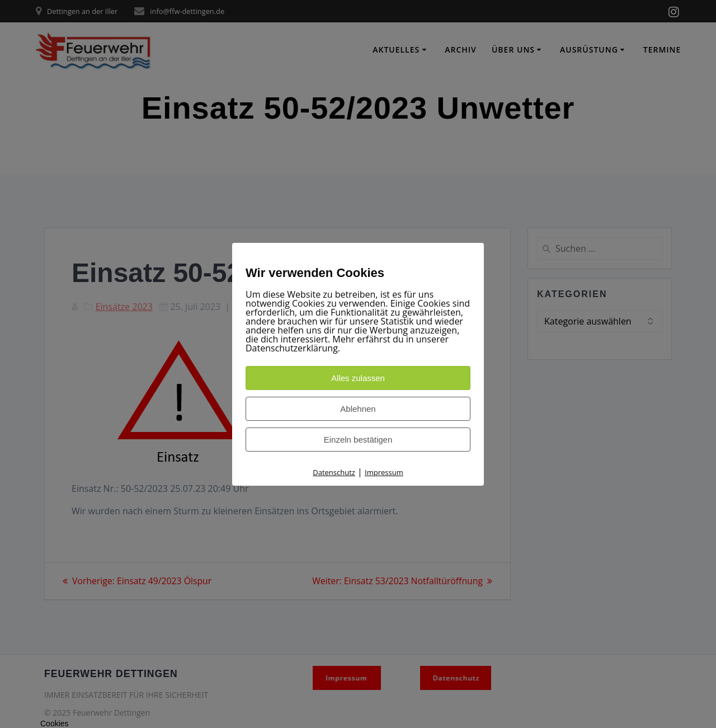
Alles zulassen (358, 378)
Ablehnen (358, 409)
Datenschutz (334, 472)
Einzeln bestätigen (358, 440)
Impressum (384, 472)
